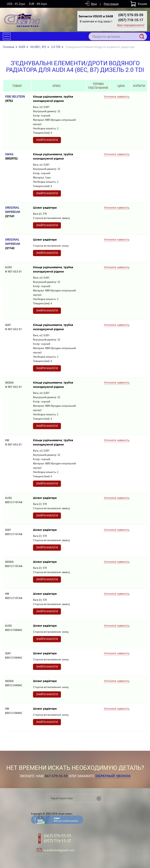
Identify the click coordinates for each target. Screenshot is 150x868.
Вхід (94, 4)
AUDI (22, 47)
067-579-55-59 (56, 776)
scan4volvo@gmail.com (59, 850)
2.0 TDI (56, 47)
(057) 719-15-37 (58, 841)
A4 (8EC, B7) (38, 47)
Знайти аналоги (47, 140)
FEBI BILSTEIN (17, 99)
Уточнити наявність (117, 97)
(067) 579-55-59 (131, 15)
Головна (9, 47)
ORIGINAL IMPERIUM (17, 212)
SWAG (17, 157)
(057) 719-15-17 (131, 20)
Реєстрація (111, 4)
